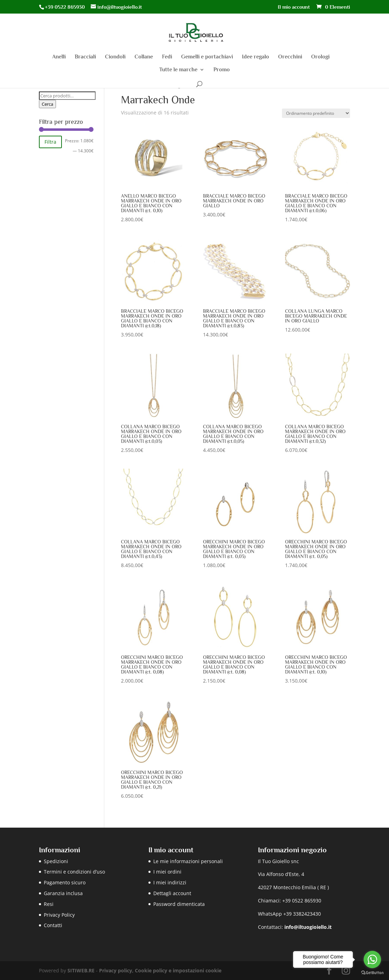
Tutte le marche (178, 70)
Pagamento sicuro (65, 882)
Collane (144, 57)
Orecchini (290, 57)
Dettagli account (172, 893)
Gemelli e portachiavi (207, 57)
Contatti (53, 925)
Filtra (50, 142)
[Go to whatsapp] (372, 959)
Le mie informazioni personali (188, 861)
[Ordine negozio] (316, 113)
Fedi (167, 57)
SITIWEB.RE (81, 970)
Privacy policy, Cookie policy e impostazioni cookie (160, 970)
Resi (49, 904)
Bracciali (85, 57)
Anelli (59, 57)
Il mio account (294, 7)
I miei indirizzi (170, 882)
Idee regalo (256, 57)
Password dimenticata (179, 904)
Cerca (47, 104)
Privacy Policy (59, 915)
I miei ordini (167, 872)
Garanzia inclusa (63, 893)
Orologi (320, 57)
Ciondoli (115, 57)
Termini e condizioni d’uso (74, 872)
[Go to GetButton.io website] (372, 973)
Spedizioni (56, 861)
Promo (222, 70)
